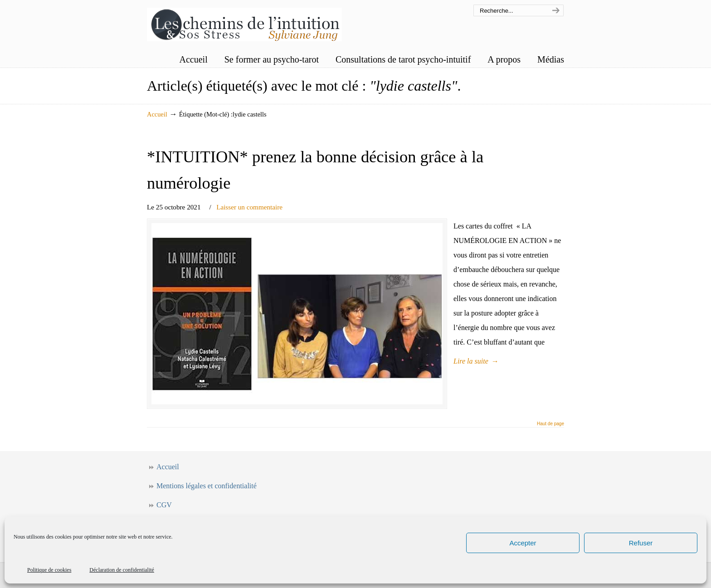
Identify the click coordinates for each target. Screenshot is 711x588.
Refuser (641, 543)
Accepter (523, 543)
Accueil (157, 114)
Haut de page (550, 424)
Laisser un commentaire (249, 207)
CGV (164, 505)
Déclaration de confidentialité (122, 570)
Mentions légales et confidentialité (207, 486)
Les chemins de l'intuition (244, 22)
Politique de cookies (49, 570)
